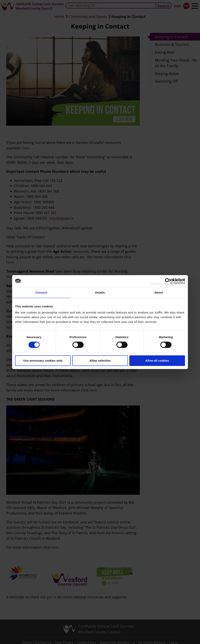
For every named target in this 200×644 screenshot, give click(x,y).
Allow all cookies (157, 361)
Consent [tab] (42, 292)
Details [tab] (100, 292)
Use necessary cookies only (43, 361)
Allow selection (100, 361)
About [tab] (159, 292)
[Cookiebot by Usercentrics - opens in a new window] (168, 281)
